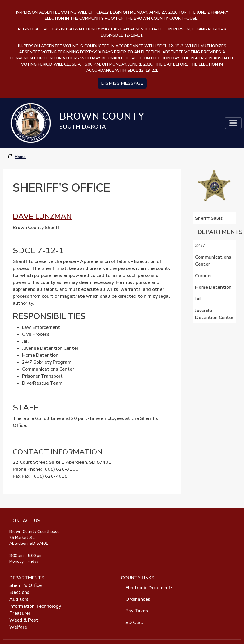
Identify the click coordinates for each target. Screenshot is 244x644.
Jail (199, 299)
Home (20, 157)
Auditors (19, 599)
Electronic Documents (149, 588)
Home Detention (214, 287)
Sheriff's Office (25, 585)
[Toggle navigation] (233, 123)
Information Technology (35, 606)
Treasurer (20, 613)
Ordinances (138, 599)
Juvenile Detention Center (215, 314)
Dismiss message (122, 83)
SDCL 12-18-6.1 (128, 35)
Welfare (18, 627)
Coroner (204, 276)
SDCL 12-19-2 (170, 46)
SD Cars (134, 623)
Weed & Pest (24, 620)
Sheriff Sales (210, 218)
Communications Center (214, 261)
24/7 (201, 246)
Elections (19, 592)
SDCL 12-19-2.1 (142, 70)
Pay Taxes (137, 611)
